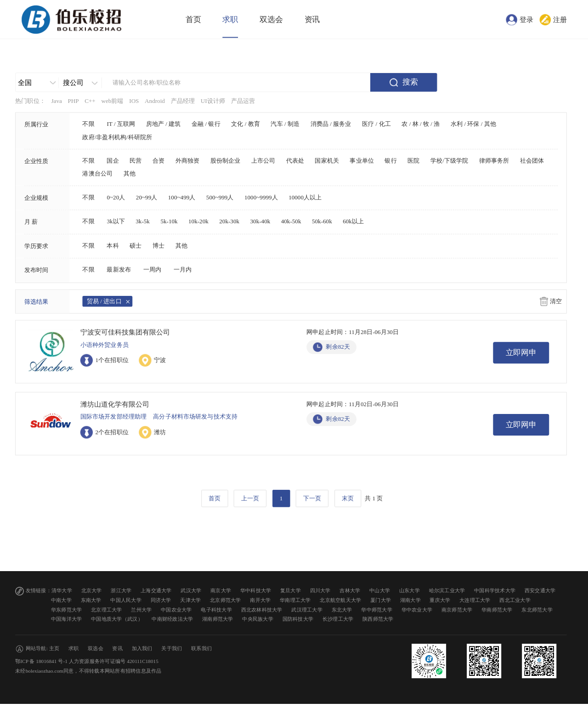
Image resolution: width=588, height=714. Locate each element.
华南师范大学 (497, 609)
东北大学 (342, 609)
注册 (560, 19)
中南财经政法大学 (172, 619)
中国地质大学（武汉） (117, 619)
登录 (526, 19)
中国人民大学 (126, 600)
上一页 (250, 498)
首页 (193, 20)
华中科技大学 (256, 591)
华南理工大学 (295, 600)
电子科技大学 (216, 609)
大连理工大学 (475, 600)
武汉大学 (191, 591)
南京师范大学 (457, 609)
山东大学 (410, 591)
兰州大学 (141, 609)
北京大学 (92, 591)
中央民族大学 (258, 619)
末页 (348, 498)
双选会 (271, 20)
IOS (134, 101)
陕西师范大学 (378, 619)
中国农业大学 (176, 609)
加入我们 (142, 649)
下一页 (312, 498)
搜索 (410, 82)
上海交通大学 (156, 591)
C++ (90, 101)
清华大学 (62, 591)
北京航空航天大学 (340, 600)
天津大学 (190, 600)
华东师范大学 (67, 609)
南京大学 (221, 591)
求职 (230, 20)
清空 (556, 301)
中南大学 (61, 600)
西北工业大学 (515, 600)
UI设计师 (213, 101)
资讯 (312, 20)
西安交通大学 (540, 591)
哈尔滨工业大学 (447, 591)
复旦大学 (291, 591)
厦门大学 (381, 600)
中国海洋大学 (67, 619)
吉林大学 (350, 591)
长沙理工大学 (338, 619)
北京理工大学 (107, 609)
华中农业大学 (417, 609)
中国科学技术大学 (495, 591)
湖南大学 (410, 600)
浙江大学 (121, 591)
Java (56, 101)
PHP (73, 101)
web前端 (112, 101)
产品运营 (243, 101)
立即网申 (521, 353)
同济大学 (161, 600)
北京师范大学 (226, 600)
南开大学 (260, 600)
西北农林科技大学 (262, 609)
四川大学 (320, 591)
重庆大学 (440, 600)
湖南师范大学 (218, 619)
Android (155, 101)
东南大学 (91, 600)
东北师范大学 (537, 609)
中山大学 (380, 591)
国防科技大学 (298, 619)
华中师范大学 (377, 609)
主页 (54, 649)
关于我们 (172, 649)
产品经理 (183, 101)
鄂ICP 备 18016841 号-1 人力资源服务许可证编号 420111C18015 (87, 661)
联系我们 (201, 649)
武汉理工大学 (307, 609)
